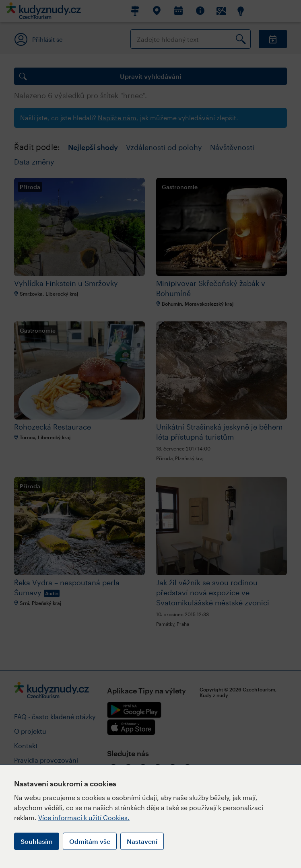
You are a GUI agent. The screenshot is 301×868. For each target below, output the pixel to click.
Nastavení (142, 841)
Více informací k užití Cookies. (84, 818)
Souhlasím (37, 841)
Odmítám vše (90, 841)
